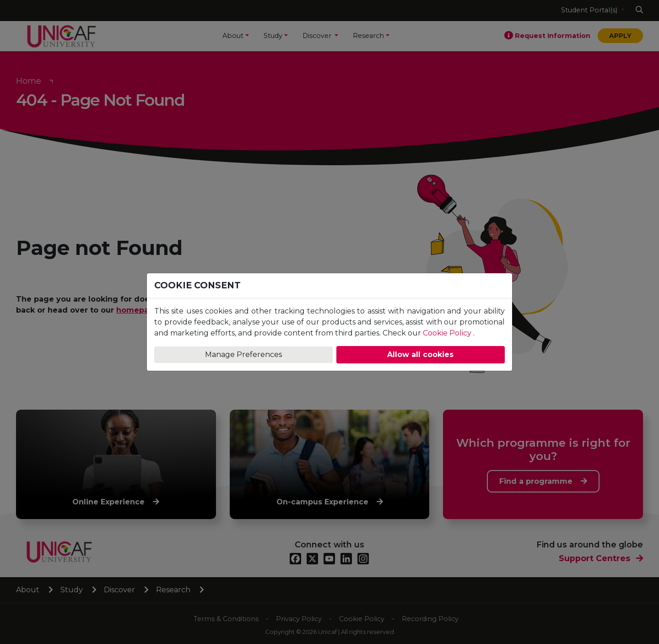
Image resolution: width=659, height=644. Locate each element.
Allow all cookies (420, 354)
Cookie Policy (447, 333)
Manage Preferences (243, 354)
